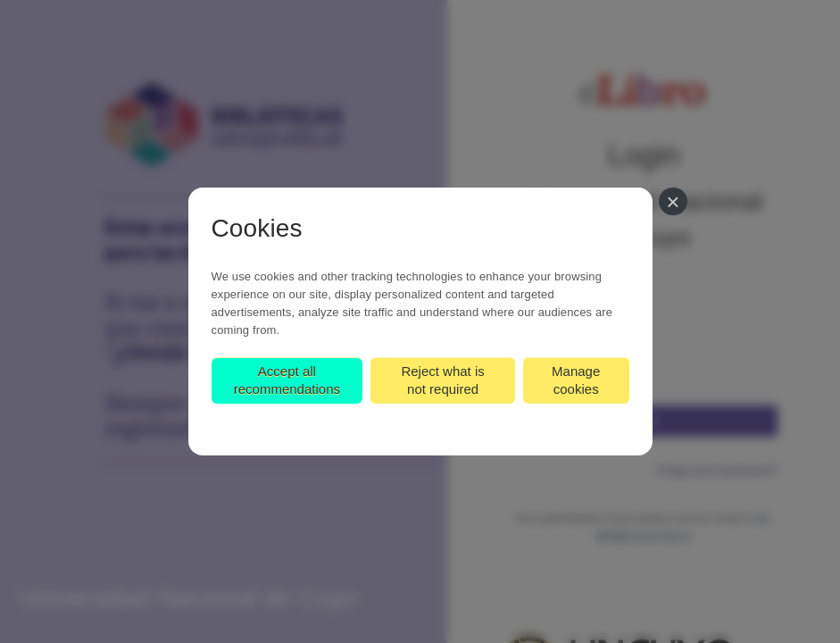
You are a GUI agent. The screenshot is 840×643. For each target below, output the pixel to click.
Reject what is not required (442, 380)
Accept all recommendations (287, 380)
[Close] (673, 201)
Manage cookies (576, 380)
